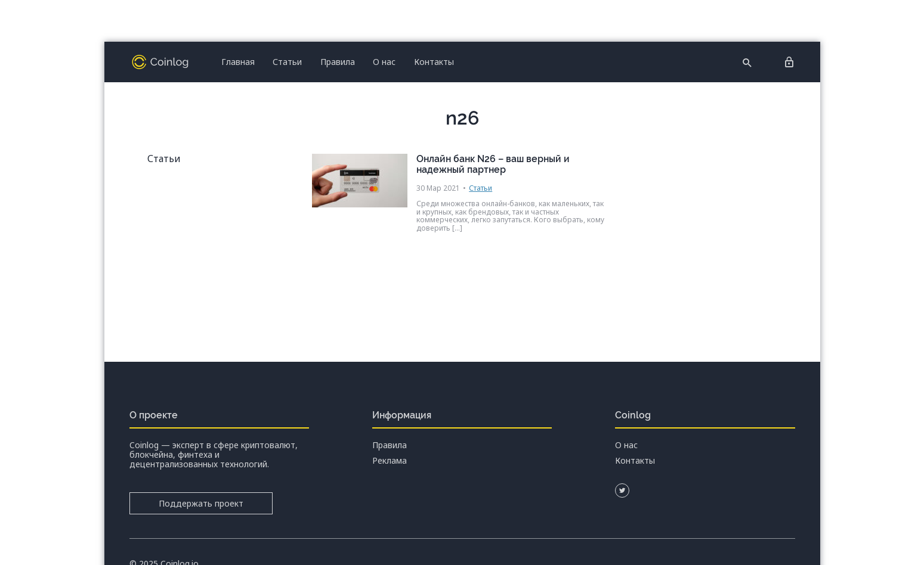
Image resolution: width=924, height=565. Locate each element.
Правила (338, 62)
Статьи (287, 62)
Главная (238, 62)
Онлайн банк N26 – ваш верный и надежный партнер (493, 164)
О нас (384, 62)
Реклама (390, 461)
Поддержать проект (201, 503)
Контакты (434, 62)
